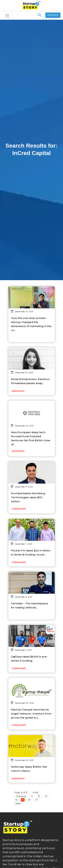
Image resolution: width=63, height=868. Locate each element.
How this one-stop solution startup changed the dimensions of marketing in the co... (31, 324)
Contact (53, 15)
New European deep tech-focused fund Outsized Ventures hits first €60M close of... (31, 438)
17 (37, 800)
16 (29, 800)
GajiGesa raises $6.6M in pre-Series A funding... (29, 659)
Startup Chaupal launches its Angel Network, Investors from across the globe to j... (31, 714)
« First (35, 792)
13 (46, 796)
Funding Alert (19, 509)
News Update (18, 391)
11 (32, 796)
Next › (18, 803)
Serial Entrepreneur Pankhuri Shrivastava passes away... (30, 381)
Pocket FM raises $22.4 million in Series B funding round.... (31, 552)
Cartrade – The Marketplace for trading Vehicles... (29, 605)
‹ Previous (21, 796)
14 (16, 800)
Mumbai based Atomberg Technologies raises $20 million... (28, 497)
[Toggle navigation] (7, 16)
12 (39, 796)
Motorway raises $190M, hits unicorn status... (29, 769)
